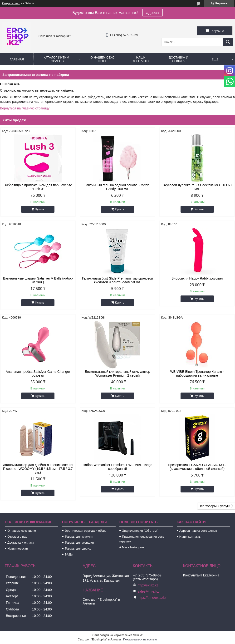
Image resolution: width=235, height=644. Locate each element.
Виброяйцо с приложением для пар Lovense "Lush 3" (38, 187)
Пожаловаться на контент (140, 639)
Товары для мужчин (79, 537)
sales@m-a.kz (148, 591)
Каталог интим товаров (56, 59)
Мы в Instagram (133, 547)
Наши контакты (141, 59)
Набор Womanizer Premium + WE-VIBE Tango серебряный (118, 467)
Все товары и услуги (214, 506)
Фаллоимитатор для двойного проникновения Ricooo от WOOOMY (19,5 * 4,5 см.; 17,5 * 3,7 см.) (38, 469)
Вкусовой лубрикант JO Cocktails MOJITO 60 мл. (197, 187)
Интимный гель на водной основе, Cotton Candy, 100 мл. (118, 187)
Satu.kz (138, 635)
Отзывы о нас (17, 537)
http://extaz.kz (148, 585)
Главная (17, 59)
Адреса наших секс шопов (198, 531)
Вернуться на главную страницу (25, 108)
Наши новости (18, 548)
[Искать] (228, 42)
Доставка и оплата (178, 59)
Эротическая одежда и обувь (86, 531)
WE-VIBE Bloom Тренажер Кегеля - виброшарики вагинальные (197, 374)
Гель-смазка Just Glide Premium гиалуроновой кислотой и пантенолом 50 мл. (118, 280)
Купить (40, 209)
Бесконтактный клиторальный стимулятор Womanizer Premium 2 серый (117, 374)
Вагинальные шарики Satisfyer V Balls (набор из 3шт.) (38, 280)
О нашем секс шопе (103, 59)
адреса (153, 13)
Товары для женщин (79, 543)
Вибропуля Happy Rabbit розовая (197, 278)
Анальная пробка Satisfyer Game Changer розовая (38, 374)
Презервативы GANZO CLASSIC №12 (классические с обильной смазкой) (197, 467)
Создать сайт (11, 3)
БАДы (69, 554)
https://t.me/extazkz (152, 598)
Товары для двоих (78, 548)
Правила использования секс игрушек (142, 539)
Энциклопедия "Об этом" (140, 531)
